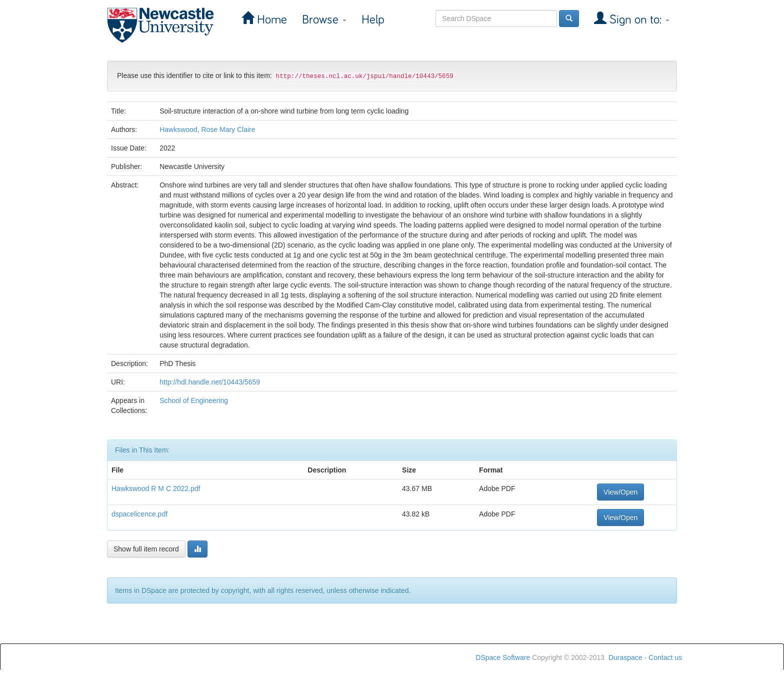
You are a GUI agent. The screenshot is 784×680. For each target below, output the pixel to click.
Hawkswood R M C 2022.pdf (156, 488)
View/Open (620, 492)
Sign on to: (638, 20)
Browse (324, 20)
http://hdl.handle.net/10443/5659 (210, 382)
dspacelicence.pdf (139, 514)
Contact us (665, 657)
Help (373, 20)
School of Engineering (194, 400)
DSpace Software (503, 657)
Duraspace (625, 657)
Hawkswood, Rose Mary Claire (207, 129)
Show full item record (146, 549)
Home (270, 20)
